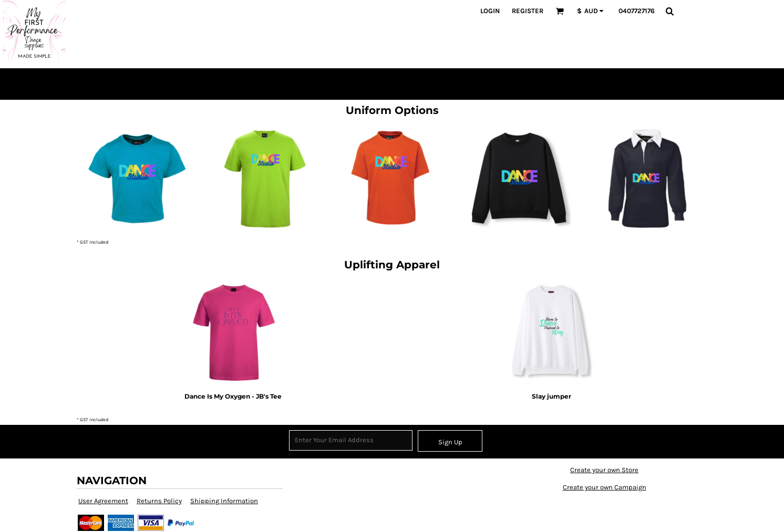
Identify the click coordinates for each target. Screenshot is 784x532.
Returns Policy (159, 501)
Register (528, 11)
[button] (560, 11)
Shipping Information (224, 501)
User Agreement (103, 501)
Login (490, 11)
